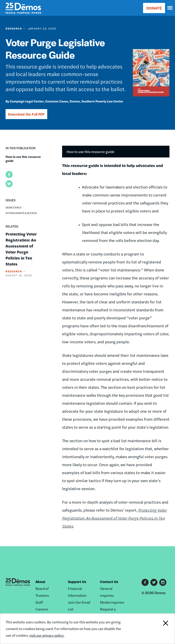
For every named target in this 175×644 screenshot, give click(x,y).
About (40, 582)
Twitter (154, 582)
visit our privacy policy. (47, 635)
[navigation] (170, 8)
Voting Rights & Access (21, 213)
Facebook (145, 582)
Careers (42, 609)
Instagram (163, 582)
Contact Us (109, 582)
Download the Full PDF (26, 114)
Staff (39, 602)
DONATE (154, 8)
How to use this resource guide (23, 159)
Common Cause (57, 101)
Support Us (77, 582)
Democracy (14, 207)
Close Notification (158, 629)
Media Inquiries (112, 602)
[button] (9, 175)
